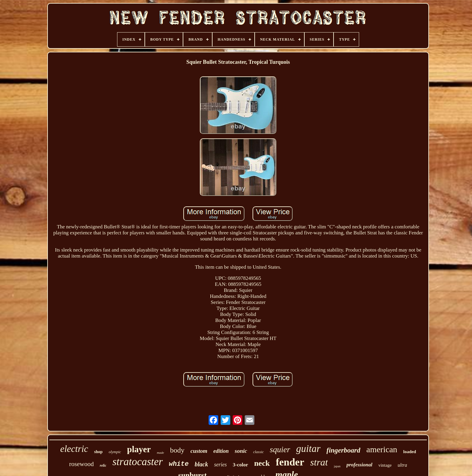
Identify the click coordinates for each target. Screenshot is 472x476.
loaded (410, 452)
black (201, 464)
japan (337, 466)
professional (359, 465)
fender (290, 462)
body (177, 450)
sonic (241, 451)
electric (74, 449)
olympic (115, 452)
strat (319, 462)
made (160, 453)
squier (280, 450)
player (139, 449)
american (382, 449)
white (179, 464)
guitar (308, 449)
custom (199, 451)
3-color (240, 465)
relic (103, 465)
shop (98, 452)
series (220, 465)
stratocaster (137, 462)
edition (221, 451)
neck (262, 463)
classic (258, 452)
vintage (385, 465)
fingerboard (343, 450)
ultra (402, 465)
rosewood (82, 464)
